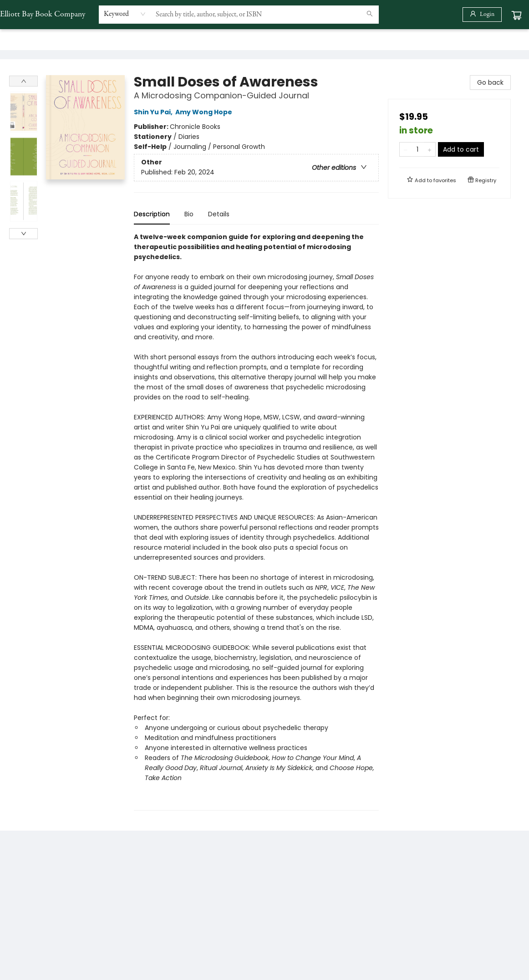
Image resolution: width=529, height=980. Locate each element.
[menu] (264, 40)
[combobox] (125, 14)
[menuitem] (17, 40)
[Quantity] (417, 149)
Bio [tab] (189, 214)
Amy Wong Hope (205, 112)
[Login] (482, 15)
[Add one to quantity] (430, 149)
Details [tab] (219, 214)
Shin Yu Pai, (155, 112)
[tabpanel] (256, 521)
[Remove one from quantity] (405, 149)
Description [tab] (152, 214)
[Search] (370, 15)
